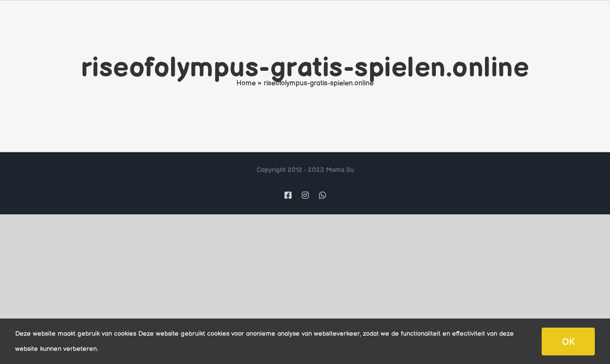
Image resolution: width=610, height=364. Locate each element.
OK (568, 341)
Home (246, 83)
